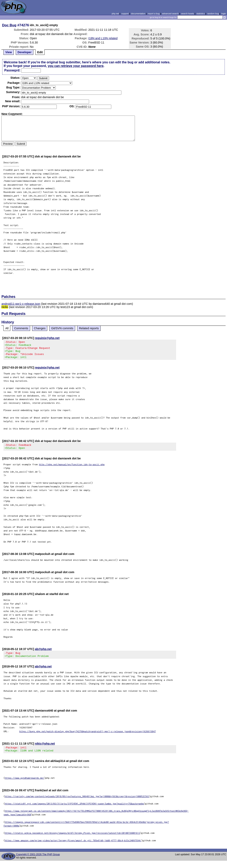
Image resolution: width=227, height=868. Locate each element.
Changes (40, 328)
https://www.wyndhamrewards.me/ (25, 785)
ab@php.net (43, 654)
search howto (187, 14)
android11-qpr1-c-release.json (21, 304)
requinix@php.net (47, 338)
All (7, 328)
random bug (213, 14)
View (9, 52)
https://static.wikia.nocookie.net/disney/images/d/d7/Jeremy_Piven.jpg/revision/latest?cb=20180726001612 (73, 840)
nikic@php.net (45, 750)
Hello (5, 307)
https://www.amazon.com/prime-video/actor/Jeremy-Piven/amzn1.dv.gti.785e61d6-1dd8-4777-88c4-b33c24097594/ (73, 848)
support (125, 14)
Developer (25, 52)
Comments (21, 328)
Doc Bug (9, 25)
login (224, 14)
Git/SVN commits (62, 328)
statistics (201, 14)
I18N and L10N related (103, 38)
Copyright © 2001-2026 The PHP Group (38, 862)
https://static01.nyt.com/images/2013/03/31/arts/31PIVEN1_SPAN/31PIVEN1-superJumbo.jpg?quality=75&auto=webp (74, 811)
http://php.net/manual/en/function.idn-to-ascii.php (72, 469)
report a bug (154, 14)
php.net (115, 14)
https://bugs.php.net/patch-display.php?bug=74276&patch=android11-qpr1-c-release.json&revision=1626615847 (87, 737)
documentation (138, 14)
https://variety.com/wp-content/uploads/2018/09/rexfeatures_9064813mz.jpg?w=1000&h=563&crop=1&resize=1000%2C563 (77, 804)
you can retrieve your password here (76, 66)
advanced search (170, 14)
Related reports (89, 328)
